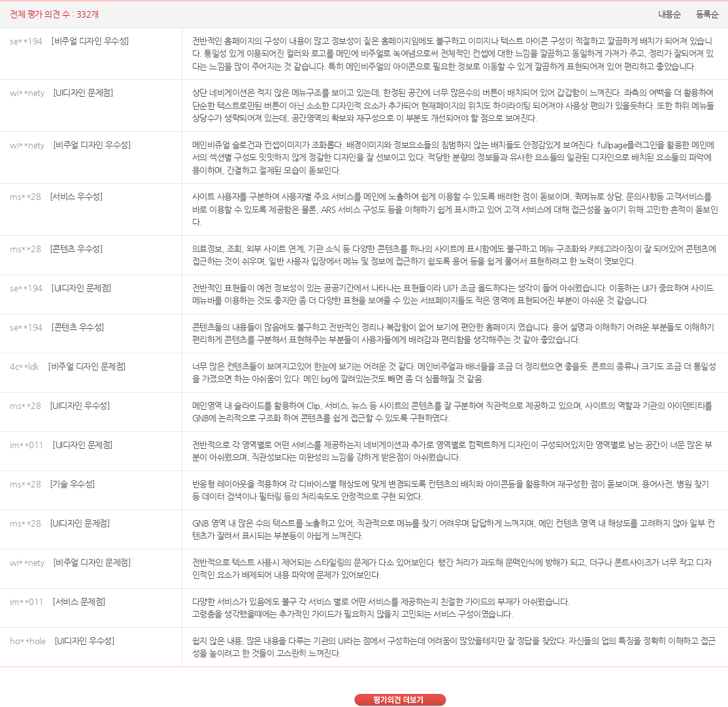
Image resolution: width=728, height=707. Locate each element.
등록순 (707, 14)
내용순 (670, 14)
